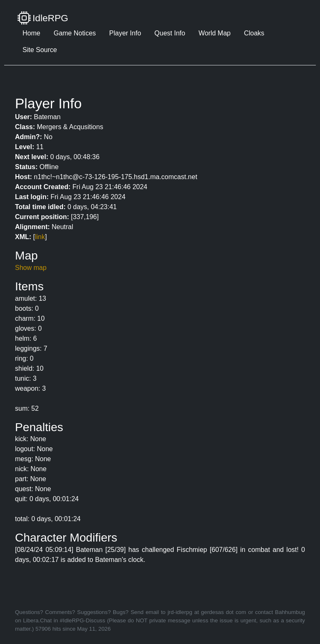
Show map (31, 268)
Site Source (40, 50)
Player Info (125, 33)
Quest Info (170, 33)
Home (31, 33)
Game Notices (75, 33)
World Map (214, 33)
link (40, 237)
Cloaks (254, 33)
